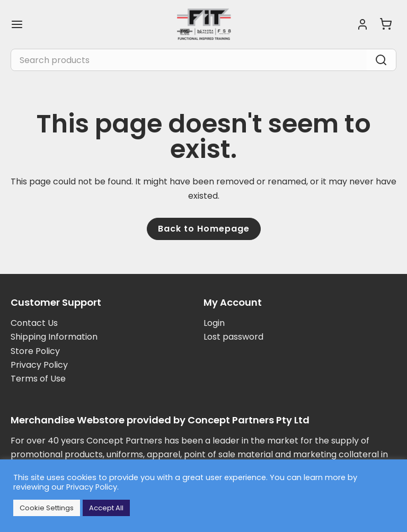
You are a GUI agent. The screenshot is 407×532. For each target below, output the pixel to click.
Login (214, 323)
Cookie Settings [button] (47, 508)
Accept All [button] (106, 508)
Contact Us (34, 323)
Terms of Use (38, 379)
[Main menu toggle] (17, 24)
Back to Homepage (204, 229)
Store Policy (35, 351)
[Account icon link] (362, 24)
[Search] (381, 60)
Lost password (233, 337)
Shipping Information (54, 337)
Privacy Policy (39, 365)
